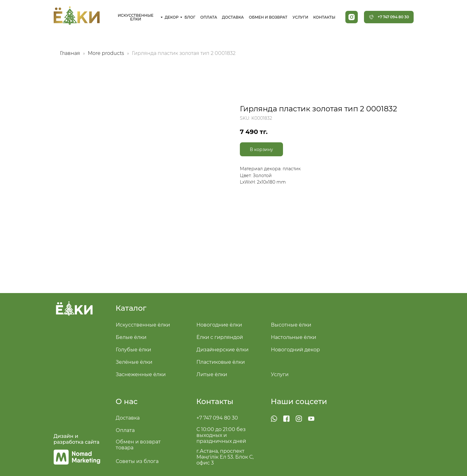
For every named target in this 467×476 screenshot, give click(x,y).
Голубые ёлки (133, 350)
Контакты (215, 401)
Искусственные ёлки (143, 325)
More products (107, 53)
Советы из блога (137, 461)
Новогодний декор (295, 350)
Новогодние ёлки (219, 325)
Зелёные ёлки (134, 362)
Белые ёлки (131, 337)
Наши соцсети (299, 401)
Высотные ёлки (291, 325)
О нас (127, 401)
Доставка (128, 418)
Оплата (125, 430)
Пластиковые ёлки (221, 362)
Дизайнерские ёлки (222, 350)
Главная (70, 53)
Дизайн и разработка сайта (77, 439)
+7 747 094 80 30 (217, 418)
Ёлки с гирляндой (220, 337)
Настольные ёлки (294, 337)
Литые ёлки (212, 374)
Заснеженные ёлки (141, 374)
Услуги (280, 374)
